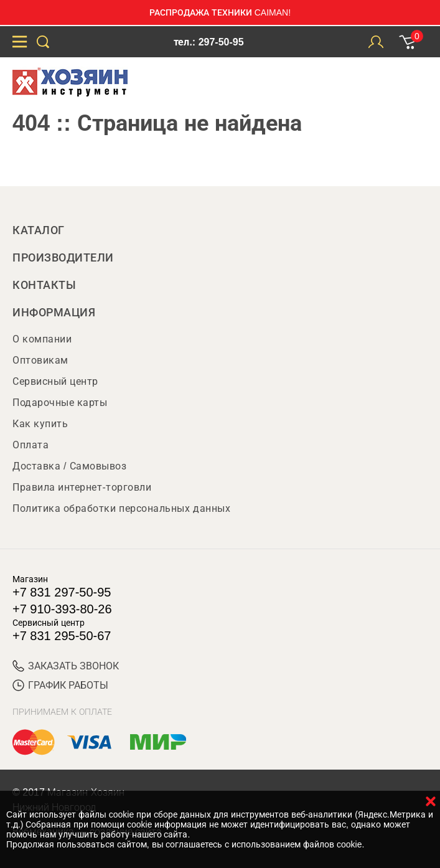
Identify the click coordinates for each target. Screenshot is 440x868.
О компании (42, 339)
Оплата (30, 445)
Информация (54, 313)
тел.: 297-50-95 (208, 42)
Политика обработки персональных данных (121, 508)
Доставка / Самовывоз (69, 466)
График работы (60, 685)
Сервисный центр (55, 381)
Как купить (40, 424)
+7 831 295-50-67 (62, 636)
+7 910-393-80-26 (62, 609)
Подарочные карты (60, 403)
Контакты (44, 285)
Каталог (39, 230)
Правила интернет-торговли (82, 487)
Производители (63, 258)
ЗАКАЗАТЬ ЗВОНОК (66, 666)
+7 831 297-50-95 (62, 592)
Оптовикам (40, 360)
